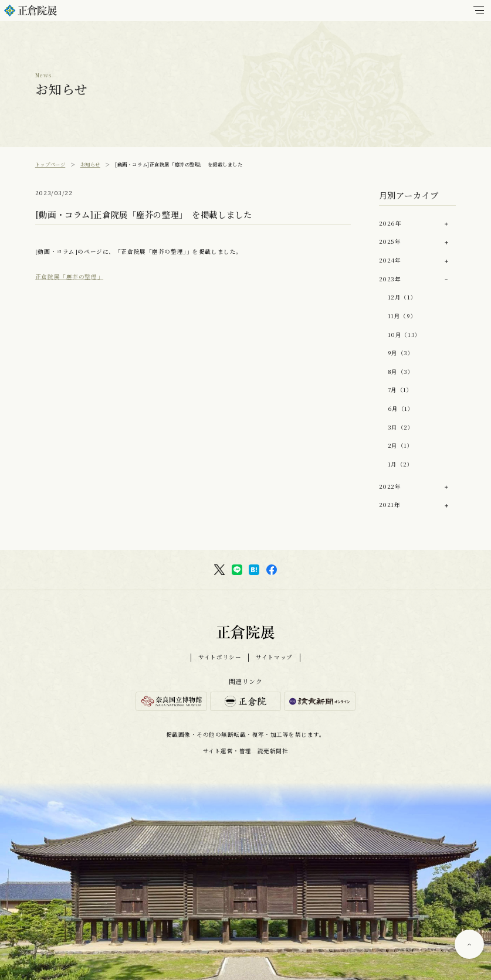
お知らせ (90, 164)
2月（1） (401, 445)
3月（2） (401, 427)
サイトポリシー (220, 657)
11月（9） (402, 316)
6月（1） (401, 409)
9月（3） (401, 353)
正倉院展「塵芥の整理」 (69, 277)
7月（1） (400, 390)
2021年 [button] (390, 505)
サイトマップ (274, 657)
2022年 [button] (390, 486)
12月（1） (402, 297)
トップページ (50, 164)
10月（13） (404, 335)
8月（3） (401, 372)
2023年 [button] (390, 279)
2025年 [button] (390, 241)
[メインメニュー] (479, 11)
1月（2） (401, 464)
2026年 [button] (390, 223)
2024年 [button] (390, 260)
